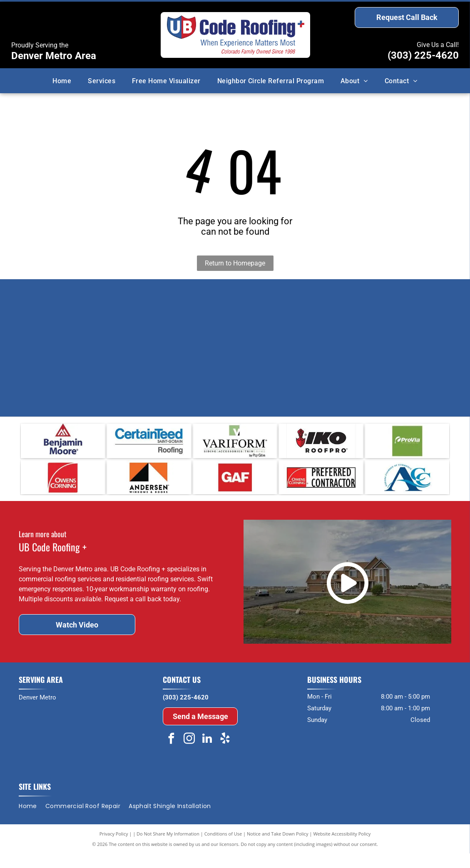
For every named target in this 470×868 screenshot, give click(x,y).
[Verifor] (235, 444)
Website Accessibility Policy (342, 848)
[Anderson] (149, 488)
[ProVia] (407, 444)
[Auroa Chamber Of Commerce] (407, 488)
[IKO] (321, 444)
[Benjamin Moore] (63, 444)
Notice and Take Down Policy (278, 848)
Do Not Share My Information (168, 848)
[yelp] (225, 754)
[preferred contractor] (321, 488)
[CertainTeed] (149, 444)
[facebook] (171, 754)
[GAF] (235, 488)
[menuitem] (62, 81)
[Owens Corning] (63, 488)
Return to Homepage (235, 263)
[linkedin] (207, 754)
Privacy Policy (114, 848)
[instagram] (189, 754)
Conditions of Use (223, 848)
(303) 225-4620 (423, 55)
